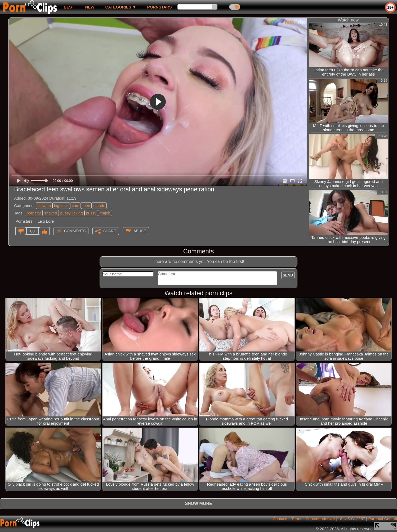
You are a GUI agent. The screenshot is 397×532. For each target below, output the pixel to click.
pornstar (34, 213)
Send (288, 275)
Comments (75, 231)
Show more (198, 504)
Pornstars (160, 7)
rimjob (105, 213)
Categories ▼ (121, 7)
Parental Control (383, 519)
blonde (99, 206)
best (69, 7)
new (90, 7)
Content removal (320, 519)
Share (110, 231)
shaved (51, 213)
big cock (61, 206)
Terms (297, 519)
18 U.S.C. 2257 (352, 519)
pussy (91, 213)
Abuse (140, 231)
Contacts (280, 519)
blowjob (44, 206)
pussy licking (72, 213)
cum (75, 206)
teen (86, 206)
